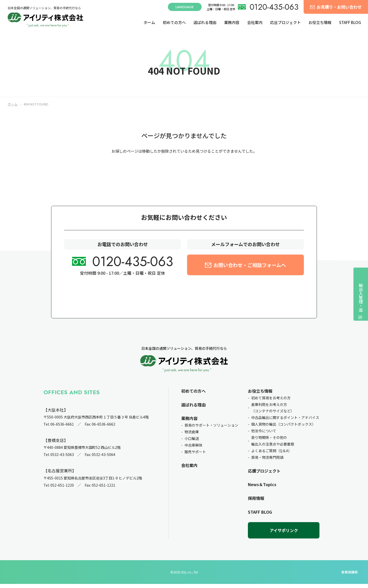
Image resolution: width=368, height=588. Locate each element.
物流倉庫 (192, 436)
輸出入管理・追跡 (361, 297)
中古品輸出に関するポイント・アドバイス (285, 422)
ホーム (149, 22)
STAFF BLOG (350, 22)
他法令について (264, 435)
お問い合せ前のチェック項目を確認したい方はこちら (184, 299)
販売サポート (195, 456)
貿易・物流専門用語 (267, 461)
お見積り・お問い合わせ (339, 7)
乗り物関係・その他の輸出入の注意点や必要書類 (273, 445)
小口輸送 (192, 442)
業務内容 (232, 22)
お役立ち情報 (320, 22)
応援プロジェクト (285, 22)
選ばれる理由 (205, 22)
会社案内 (255, 22)
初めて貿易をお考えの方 (271, 402)
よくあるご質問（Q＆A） (272, 455)
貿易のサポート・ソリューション (211, 429)
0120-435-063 (274, 7)
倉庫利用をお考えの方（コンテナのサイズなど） (273, 412)
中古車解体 (193, 449)
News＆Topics (262, 489)
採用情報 (256, 502)
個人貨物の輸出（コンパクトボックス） (283, 428)
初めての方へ (174, 22)
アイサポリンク (284, 534)
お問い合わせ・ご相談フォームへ (250, 269)
